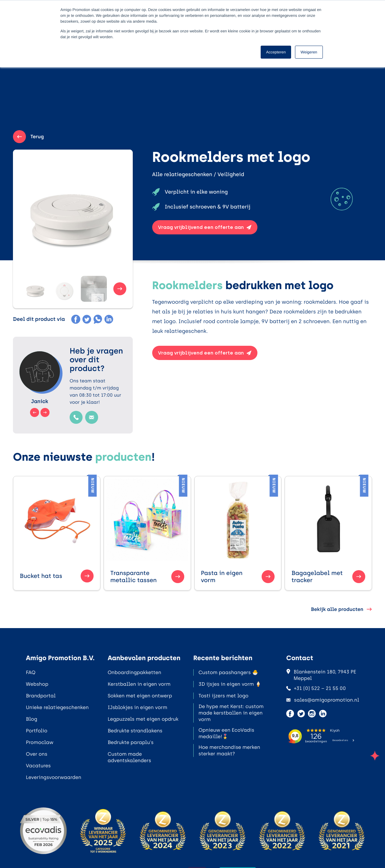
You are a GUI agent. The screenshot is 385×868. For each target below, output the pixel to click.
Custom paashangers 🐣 (228, 672)
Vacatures (38, 766)
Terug (28, 137)
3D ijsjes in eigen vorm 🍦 (230, 684)
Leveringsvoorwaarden (54, 777)
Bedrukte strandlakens (135, 731)
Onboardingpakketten (134, 672)
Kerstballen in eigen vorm (139, 684)
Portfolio (37, 731)
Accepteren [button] (276, 52)
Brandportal (41, 696)
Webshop (37, 684)
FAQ (31, 672)
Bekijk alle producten (341, 609)
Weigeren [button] (309, 52)
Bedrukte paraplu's (130, 742)
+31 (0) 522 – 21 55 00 (316, 688)
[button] (32, 289)
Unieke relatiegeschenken (57, 707)
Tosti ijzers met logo (223, 696)
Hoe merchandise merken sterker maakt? (229, 750)
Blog (32, 719)
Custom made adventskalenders (129, 757)
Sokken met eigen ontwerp (140, 696)
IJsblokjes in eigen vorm (137, 707)
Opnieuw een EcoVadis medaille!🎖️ (226, 733)
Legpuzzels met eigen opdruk (143, 719)
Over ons (37, 754)
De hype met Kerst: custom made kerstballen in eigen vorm (231, 713)
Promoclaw (40, 742)
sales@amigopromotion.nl (323, 700)
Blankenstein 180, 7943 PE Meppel (321, 675)
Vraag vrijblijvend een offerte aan (205, 227)
